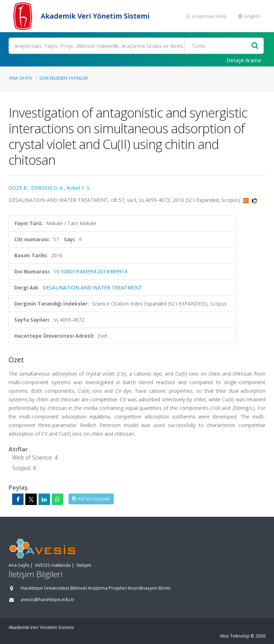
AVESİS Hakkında (53, 565)
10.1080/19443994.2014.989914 (90, 271)
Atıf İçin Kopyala (91, 499)
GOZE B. (18, 188)
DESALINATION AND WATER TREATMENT (92, 288)
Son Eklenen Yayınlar (64, 78)
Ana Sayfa (21, 78)
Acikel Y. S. (79, 188)
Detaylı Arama (244, 60)
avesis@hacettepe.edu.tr (47, 600)
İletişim (84, 565)
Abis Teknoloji (235, 636)
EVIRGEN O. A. (47, 188)
